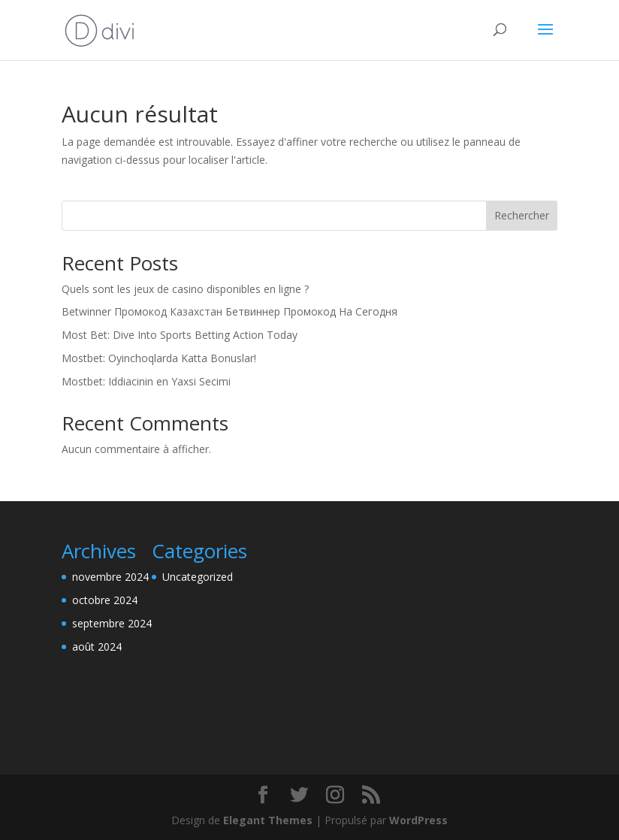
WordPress (418, 820)
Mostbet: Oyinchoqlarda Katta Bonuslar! (159, 358)
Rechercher (522, 215)
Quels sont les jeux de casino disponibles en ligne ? (185, 289)
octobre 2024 (105, 600)
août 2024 (97, 647)
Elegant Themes (268, 820)
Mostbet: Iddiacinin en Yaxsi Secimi (146, 381)
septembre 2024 (112, 623)
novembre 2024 (110, 577)
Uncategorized (198, 577)
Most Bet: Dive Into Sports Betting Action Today (180, 335)
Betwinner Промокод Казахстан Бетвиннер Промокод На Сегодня (229, 311)
